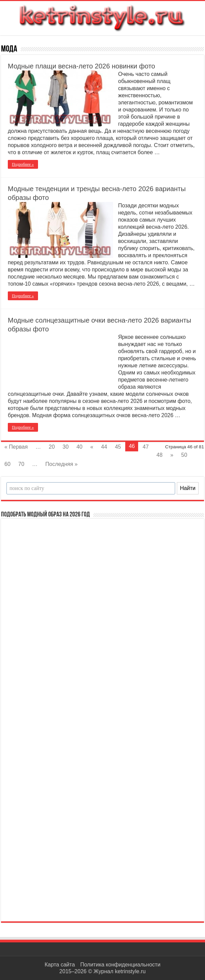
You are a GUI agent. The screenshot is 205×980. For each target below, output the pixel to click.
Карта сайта (60, 965)
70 (21, 464)
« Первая (16, 447)
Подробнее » (23, 164)
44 (104, 447)
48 (160, 455)
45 (118, 447)
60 (7, 464)
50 (184, 455)
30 (66, 447)
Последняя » (62, 464)
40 (79, 447)
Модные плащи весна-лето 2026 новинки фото (81, 66)
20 (52, 447)
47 (146, 447)
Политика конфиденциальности (120, 965)
